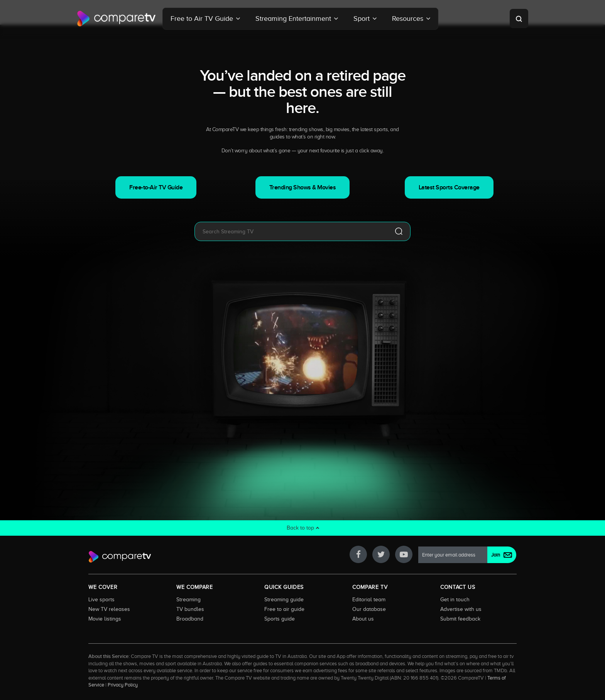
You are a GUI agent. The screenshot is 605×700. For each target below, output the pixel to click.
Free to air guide (284, 609)
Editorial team (369, 599)
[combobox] (291, 231)
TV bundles (190, 609)
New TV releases (109, 609)
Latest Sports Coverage (449, 187)
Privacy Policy (123, 685)
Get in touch (455, 599)
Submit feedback (460, 619)
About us (363, 619)
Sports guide (280, 619)
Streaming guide (284, 599)
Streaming (188, 599)
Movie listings (105, 619)
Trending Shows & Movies (303, 187)
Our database (369, 609)
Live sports (101, 599)
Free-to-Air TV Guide (156, 187)
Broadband (190, 619)
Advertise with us (461, 609)
